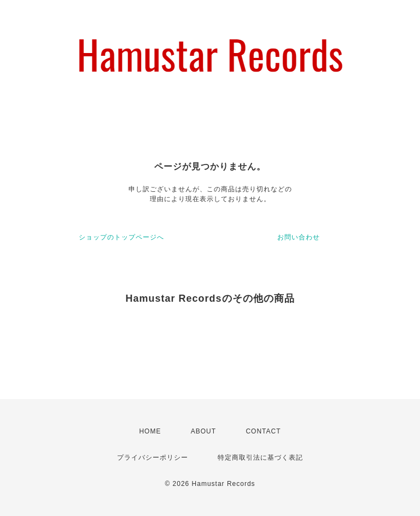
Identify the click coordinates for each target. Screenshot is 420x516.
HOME (150, 431)
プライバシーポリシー (153, 458)
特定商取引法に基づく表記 (260, 458)
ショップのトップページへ (121, 237)
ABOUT (203, 431)
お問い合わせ (299, 237)
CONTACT (263, 431)
